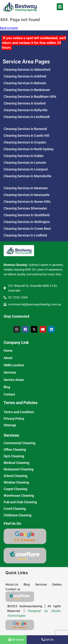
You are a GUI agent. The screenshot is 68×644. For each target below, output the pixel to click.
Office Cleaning (15, 450)
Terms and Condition (19, 412)
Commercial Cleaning (19, 443)
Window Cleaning (16, 482)
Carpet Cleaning (15, 489)
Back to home (9, 28)
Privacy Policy (14, 419)
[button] (55, 7)
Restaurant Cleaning (18, 469)
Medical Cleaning (16, 463)
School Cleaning (16, 476)
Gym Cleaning (14, 456)
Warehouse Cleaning (19, 495)
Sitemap (10, 425)
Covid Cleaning (15, 509)
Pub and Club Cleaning (20, 502)
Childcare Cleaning (17, 515)
